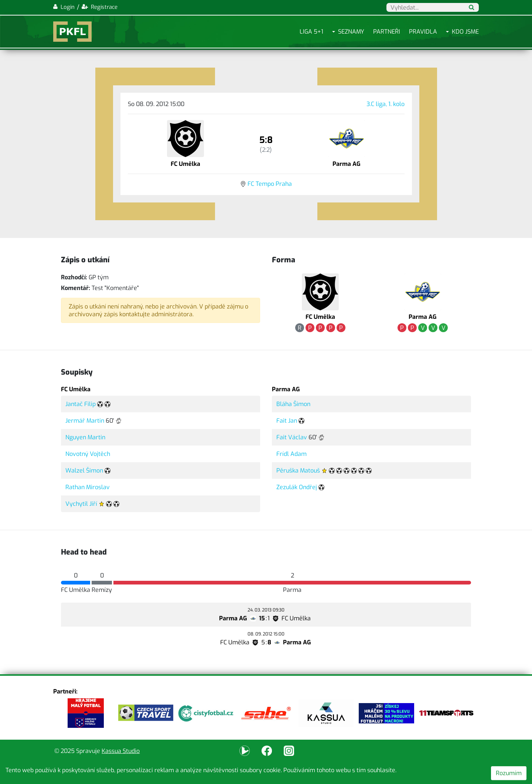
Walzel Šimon (84, 471)
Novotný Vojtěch (88, 454)
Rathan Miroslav (88, 487)
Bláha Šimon (293, 404)
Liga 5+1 (311, 32)
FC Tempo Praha (270, 184)
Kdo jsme (465, 32)
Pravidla (423, 32)
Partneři (387, 32)
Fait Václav (292, 437)
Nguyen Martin (85, 437)
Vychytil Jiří (81, 504)
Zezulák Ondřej (297, 487)
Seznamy (351, 32)
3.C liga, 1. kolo (386, 104)
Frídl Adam (291, 454)
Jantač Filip (81, 404)
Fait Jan (287, 421)
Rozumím (509, 773)
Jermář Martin (85, 421)
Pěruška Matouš (298, 471)
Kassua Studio (121, 751)
